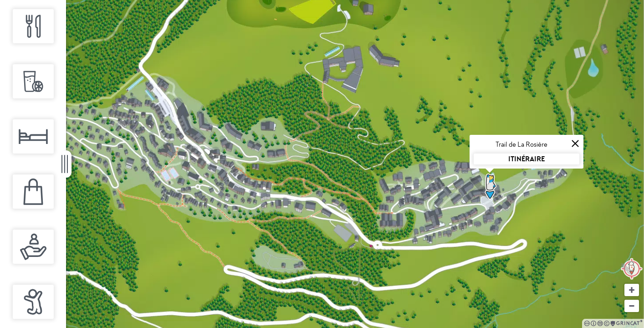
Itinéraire (526, 159)
